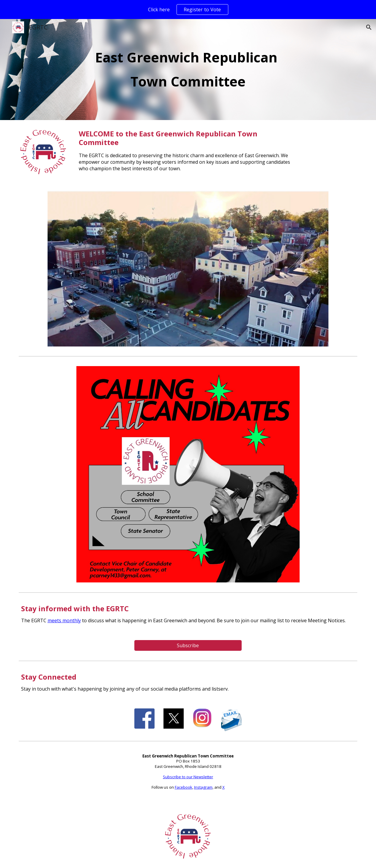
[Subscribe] (188, 645)
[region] (188, 10)
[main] (188, 69)
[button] (369, 27)
